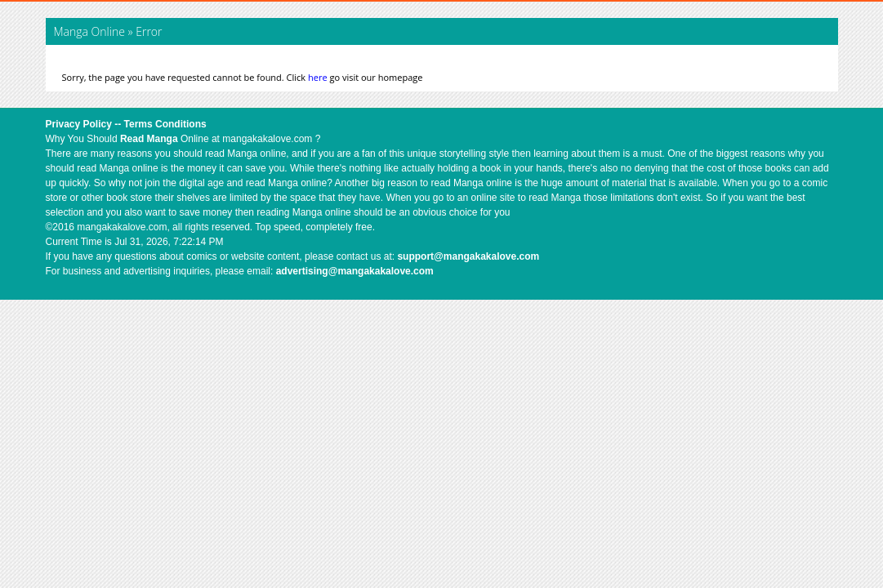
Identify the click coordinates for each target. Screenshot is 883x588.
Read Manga (149, 139)
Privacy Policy (79, 124)
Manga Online (91, 31)
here (318, 77)
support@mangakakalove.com (468, 256)
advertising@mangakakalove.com (355, 271)
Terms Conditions (165, 124)
